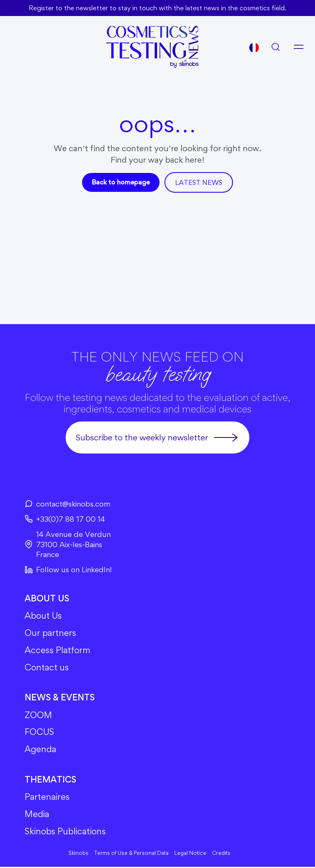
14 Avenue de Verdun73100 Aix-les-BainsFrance (68, 544)
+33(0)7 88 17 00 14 (66, 518)
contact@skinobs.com (68, 503)
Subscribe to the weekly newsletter (157, 437)
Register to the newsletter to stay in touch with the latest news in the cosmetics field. (157, 8)
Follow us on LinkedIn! (68, 569)
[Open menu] (299, 46)
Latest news (199, 182)
